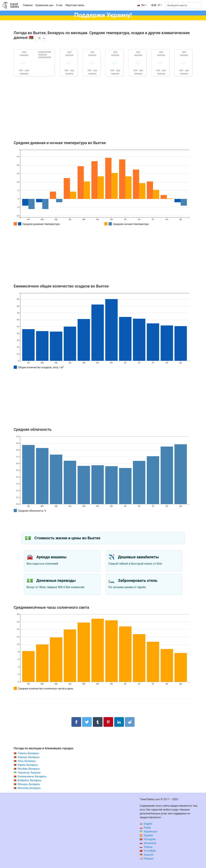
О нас (59, 5)
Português (148, 839)
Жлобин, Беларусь (29, 769)
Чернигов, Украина (29, 773)
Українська (148, 832)
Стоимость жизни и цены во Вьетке (67, 538)
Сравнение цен (44, 5)
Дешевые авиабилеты (138, 557)
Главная (28, 5)
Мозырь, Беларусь (29, 784)
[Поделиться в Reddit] (130, 722)
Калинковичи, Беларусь (32, 776)
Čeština (146, 847)
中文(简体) (148, 851)
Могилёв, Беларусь (29, 788)
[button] (157, 5)
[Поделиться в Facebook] (76, 722)
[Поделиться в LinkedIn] (119, 722)
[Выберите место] (184, 5)
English (146, 824)
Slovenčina (148, 843)
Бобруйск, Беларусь (30, 780)
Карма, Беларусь (28, 765)
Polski (145, 828)
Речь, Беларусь (27, 761)
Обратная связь (75, 5)
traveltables (14, 5)
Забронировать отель (138, 581)
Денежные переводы (56, 581)
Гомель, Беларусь (28, 753)
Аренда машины (51, 557)
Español (146, 835)
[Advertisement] (103, 113)
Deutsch (146, 855)
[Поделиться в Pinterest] (108, 722)
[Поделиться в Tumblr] (98, 722)
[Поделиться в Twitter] (87, 722)
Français (147, 859)
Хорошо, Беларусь (29, 757)
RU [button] (141, 5)
